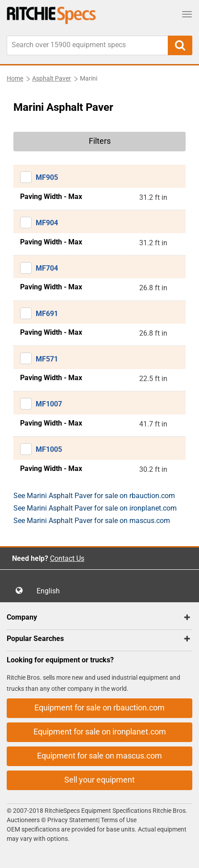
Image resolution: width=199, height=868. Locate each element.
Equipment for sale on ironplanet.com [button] (100, 732)
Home (15, 78)
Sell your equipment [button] (99, 780)
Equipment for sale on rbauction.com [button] (99, 708)
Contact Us (67, 558)
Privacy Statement (73, 820)
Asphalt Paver (52, 78)
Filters (100, 141)
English (51, 591)
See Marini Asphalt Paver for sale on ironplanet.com (95, 508)
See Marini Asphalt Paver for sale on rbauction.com (94, 496)
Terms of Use (118, 820)
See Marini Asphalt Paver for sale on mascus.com (92, 521)
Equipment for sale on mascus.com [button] (99, 756)
